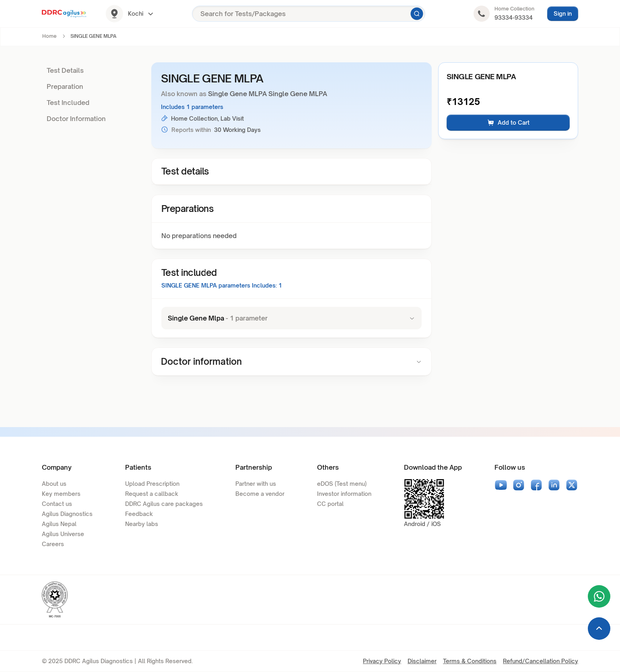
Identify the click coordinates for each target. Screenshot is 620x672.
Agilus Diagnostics (67, 514)
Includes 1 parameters (192, 107)
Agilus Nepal (59, 524)
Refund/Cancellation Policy (541, 661)
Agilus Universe (63, 534)
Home (49, 36)
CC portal (330, 504)
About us (54, 484)
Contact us (57, 504)
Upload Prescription (152, 484)
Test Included (68, 103)
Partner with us (256, 484)
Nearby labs (142, 524)
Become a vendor (260, 494)
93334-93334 (514, 17)
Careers (53, 544)
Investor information (344, 494)
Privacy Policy (382, 661)
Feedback (139, 514)
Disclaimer (422, 661)
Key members (61, 494)
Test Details (65, 70)
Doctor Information (76, 119)
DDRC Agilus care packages (164, 504)
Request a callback (152, 494)
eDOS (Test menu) (342, 484)
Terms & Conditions (470, 661)
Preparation (65, 86)
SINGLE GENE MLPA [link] (93, 36)
